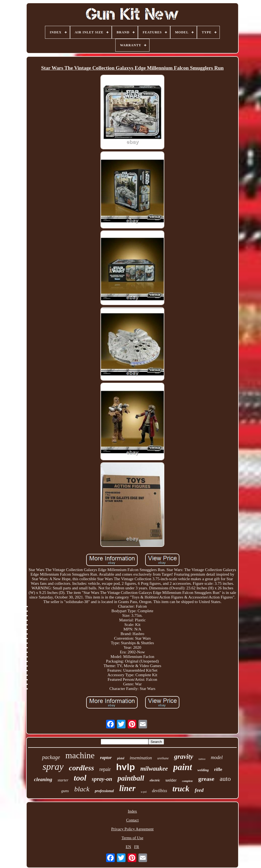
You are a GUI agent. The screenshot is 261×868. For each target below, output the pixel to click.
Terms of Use (132, 838)
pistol (121, 758)
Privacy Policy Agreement (132, 829)
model (217, 757)
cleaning (43, 779)
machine (80, 755)
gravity (184, 757)
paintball (131, 778)
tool (80, 778)
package (51, 757)
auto (225, 779)
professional (104, 791)
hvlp (126, 767)
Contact (132, 820)
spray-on (102, 779)
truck (181, 789)
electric (155, 780)
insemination (141, 758)
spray (53, 767)
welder (171, 780)
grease (206, 779)
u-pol (144, 792)
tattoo (202, 759)
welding (203, 770)
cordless (81, 768)
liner (127, 788)
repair (105, 769)
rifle (218, 769)
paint (183, 767)
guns (65, 791)
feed (199, 790)
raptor (106, 758)
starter (63, 780)
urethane (163, 758)
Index (132, 811)
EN (128, 847)
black (82, 789)
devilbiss (159, 791)
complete (187, 781)
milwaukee (154, 769)
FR (137, 847)
